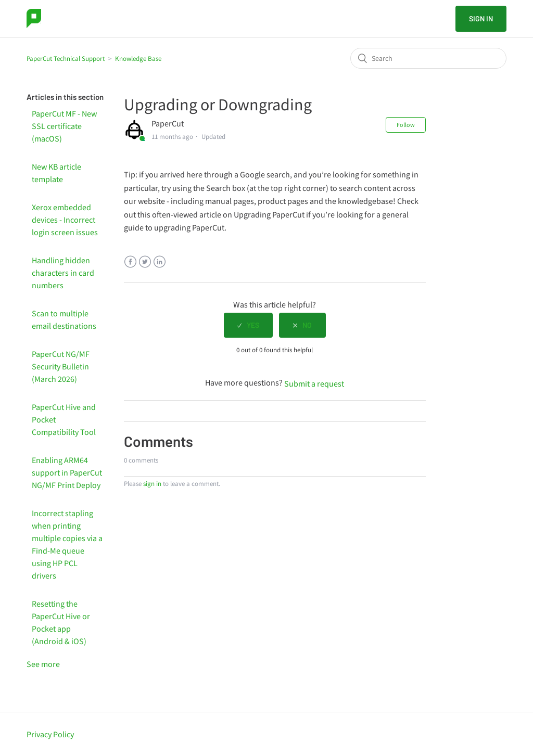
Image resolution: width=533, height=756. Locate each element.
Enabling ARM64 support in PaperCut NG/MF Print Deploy (67, 472)
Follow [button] (406, 125)
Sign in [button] (481, 18)
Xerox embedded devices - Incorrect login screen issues (65, 220)
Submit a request (314, 383)
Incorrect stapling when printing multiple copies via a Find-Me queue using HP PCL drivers (67, 544)
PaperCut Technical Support (66, 59)
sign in (152, 484)
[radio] (248, 325)
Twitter (145, 262)
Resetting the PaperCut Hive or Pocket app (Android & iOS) (61, 622)
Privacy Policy (50, 734)
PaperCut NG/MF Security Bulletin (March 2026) (61, 366)
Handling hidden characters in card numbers (63, 273)
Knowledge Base (138, 59)
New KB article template (56, 173)
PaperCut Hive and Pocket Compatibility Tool (64, 419)
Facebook (130, 262)
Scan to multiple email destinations (64, 319)
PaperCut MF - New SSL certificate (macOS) (64, 126)
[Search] (428, 58)
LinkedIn (160, 262)
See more (43, 664)
